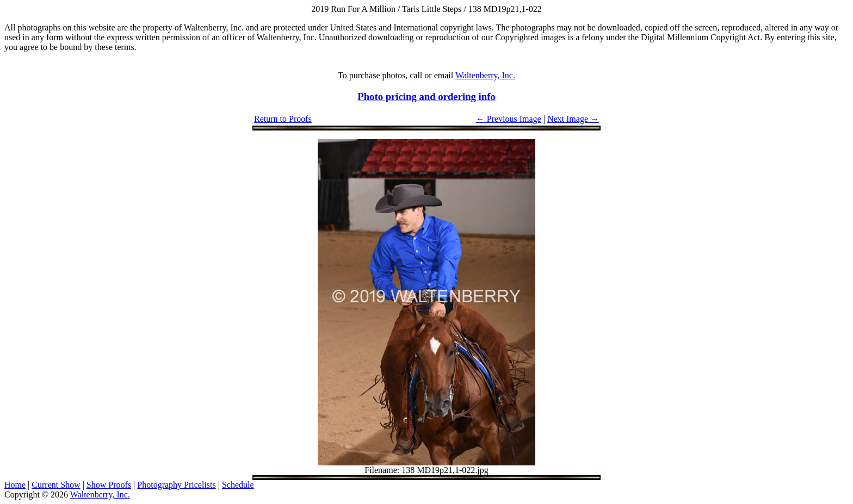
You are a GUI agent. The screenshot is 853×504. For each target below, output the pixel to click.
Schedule (238, 485)
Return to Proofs (283, 119)
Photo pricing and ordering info (426, 97)
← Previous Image (509, 119)
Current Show (56, 485)
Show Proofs (109, 485)
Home (15, 485)
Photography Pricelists (176, 485)
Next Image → (573, 119)
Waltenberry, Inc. (485, 75)
